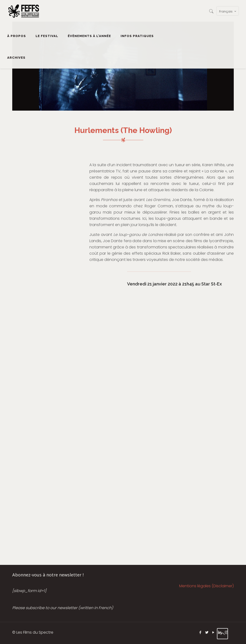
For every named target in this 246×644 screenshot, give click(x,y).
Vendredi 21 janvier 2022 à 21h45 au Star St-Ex (174, 284)
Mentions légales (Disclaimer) (206, 586)
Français (228, 11)
